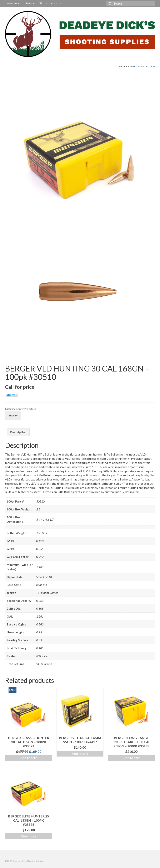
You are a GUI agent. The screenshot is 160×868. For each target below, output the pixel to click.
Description (18, 432)
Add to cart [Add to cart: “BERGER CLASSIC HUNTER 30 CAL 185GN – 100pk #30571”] (29, 758)
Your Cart (51, 3)
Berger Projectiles (143, 66)
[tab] (18, 432)
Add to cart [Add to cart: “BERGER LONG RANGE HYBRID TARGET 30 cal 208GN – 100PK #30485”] (131, 758)
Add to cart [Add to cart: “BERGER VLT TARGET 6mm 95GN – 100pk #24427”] (80, 753)
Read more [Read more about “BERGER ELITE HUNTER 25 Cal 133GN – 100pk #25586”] (29, 836)
